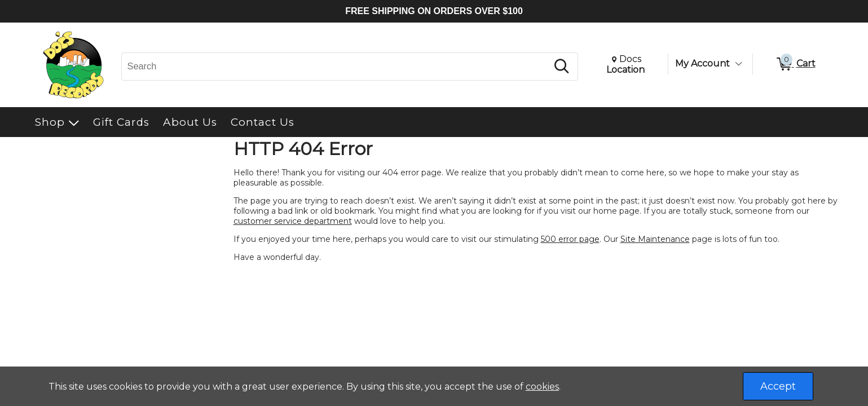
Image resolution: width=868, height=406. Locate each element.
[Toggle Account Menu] (739, 64)
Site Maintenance (655, 239)
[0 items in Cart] (795, 64)
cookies (542, 387)
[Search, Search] (336, 67)
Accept (778, 386)
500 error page (570, 239)
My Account (702, 63)
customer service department (293, 221)
